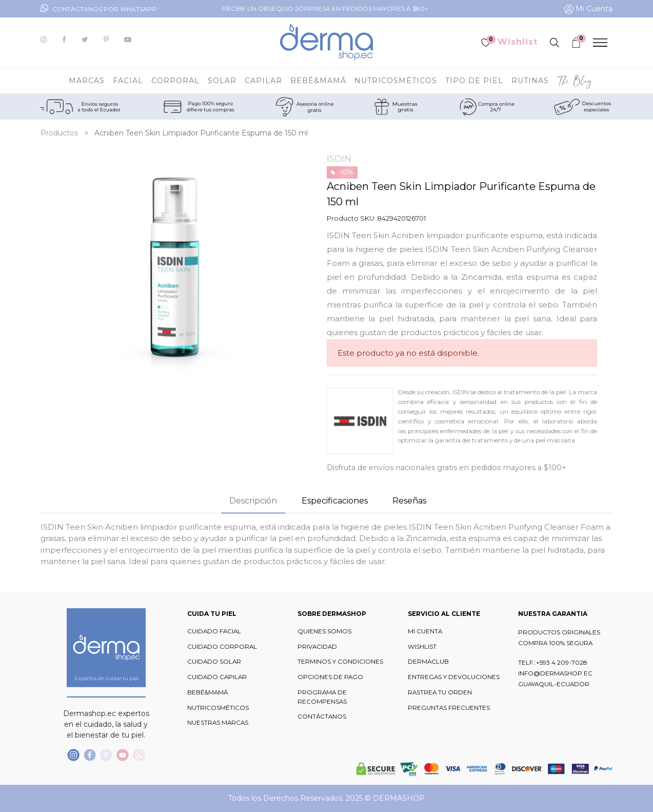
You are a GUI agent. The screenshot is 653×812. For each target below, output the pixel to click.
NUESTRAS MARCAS (218, 723)
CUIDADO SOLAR (214, 662)
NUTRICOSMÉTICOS (218, 708)
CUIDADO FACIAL (214, 631)
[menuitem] (575, 81)
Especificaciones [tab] (335, 501)
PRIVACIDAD (317, 647)
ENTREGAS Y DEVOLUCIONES (454, 677)
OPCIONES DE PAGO (330, 677)
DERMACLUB (428, 662)
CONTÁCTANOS (322, 717)
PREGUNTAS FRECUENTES (449, 708)
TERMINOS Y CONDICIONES (340, 662)
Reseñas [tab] (409, 501)
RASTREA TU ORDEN (440, 692)
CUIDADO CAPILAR (217, 677)
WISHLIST (422, 647)
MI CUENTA (425, 631)
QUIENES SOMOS (324, 631)
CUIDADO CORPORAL (222, 647)
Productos (59, 133)
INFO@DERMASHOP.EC (555, 673)
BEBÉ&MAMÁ (207, 692)
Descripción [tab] (253, 501)
